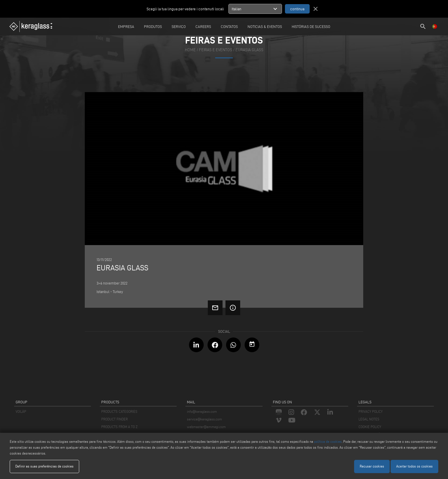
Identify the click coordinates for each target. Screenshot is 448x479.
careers (203, 26)
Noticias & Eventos (265, 26)
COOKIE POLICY (370, 427)
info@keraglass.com (202, 411)
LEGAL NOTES (369, 419)
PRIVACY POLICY (371, 411)
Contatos (229, 26)
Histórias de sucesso (311, 26)
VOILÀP (21, 411)
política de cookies (328, 441)
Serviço (179, 26)
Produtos (153, 26)
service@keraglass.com (204, 419)
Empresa (126, 26)
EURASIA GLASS (249, 50)
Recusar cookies (372, 466)
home (190, 50)
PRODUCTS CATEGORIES (119, 411)
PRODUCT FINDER (115, 419)
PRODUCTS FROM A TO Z (119, 427)
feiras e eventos (216, 50)
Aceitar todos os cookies (414, 466)
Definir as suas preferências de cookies (44, 466)
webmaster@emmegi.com (206, 427)
